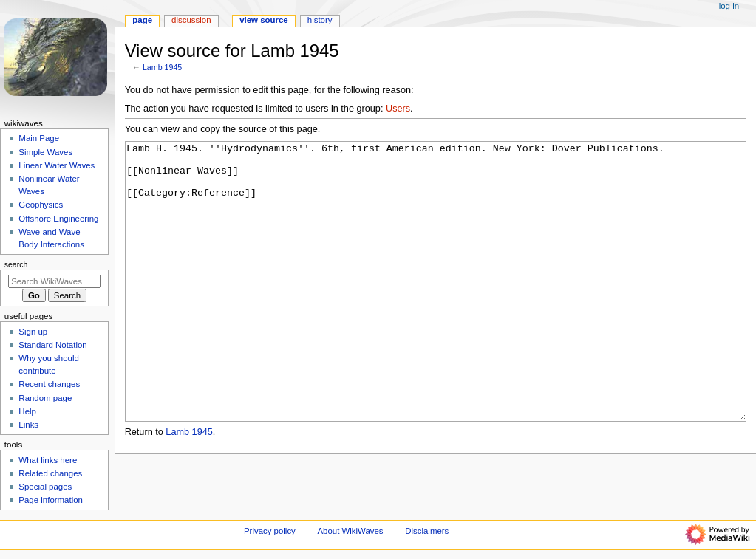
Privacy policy (270, 532)
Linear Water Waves (57, 165)
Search (16, 264)
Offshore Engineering (58, 219)
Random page (45, 398)
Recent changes (49, 384)
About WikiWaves (351, 532)
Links (28, 425)
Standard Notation (52, 345)
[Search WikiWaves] (54, 281)
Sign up (33, 332)
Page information (51, 500)
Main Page (39, 138)
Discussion (191, 20)
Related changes (50, 473)
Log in (729, 6)
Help (27, 411)
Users (398, 109)
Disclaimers (427, 532)
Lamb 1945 (162, 67)
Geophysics (41, 205)
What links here (48, 460)
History (320, 20)
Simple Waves (45, 152)
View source (264, 20)
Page (142, 20)
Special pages (45, 487)
